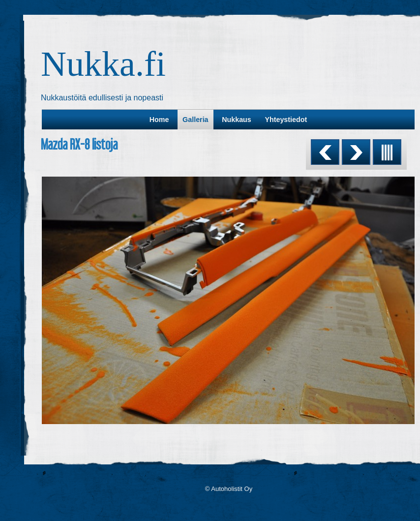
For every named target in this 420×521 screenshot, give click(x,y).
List (387, 152)
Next (356, 152)
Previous (325, 152)
